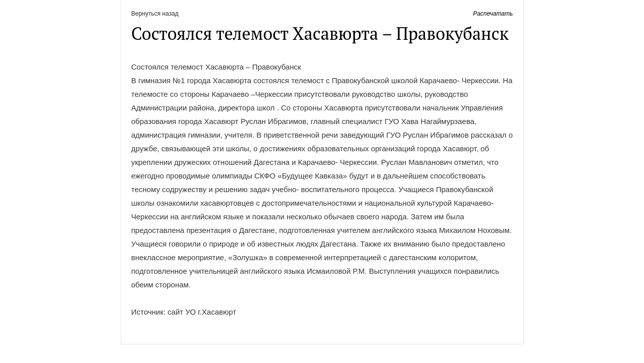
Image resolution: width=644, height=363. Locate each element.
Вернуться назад (155, 14)
